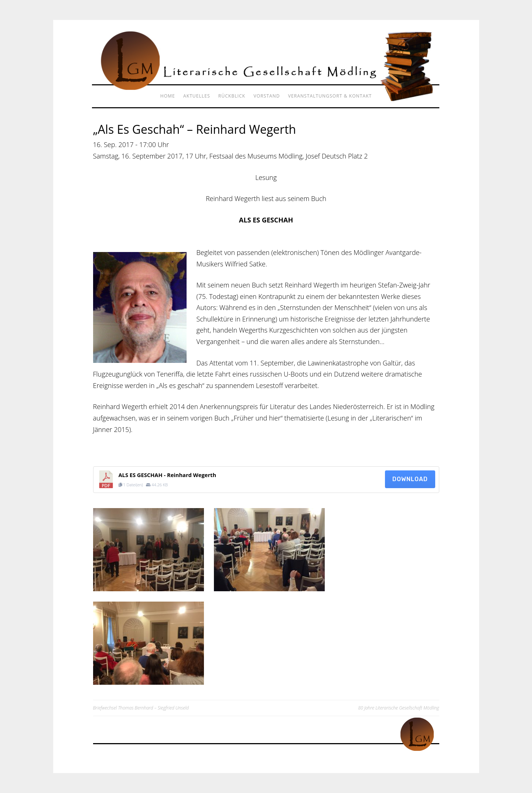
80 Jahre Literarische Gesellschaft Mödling (398, 708)
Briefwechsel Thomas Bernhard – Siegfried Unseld (141, 708)
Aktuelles (197, 96)
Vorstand (267, 96)
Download (410, 479)
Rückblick (232, 96)
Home (168, 96)
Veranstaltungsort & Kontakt (330, 96)
